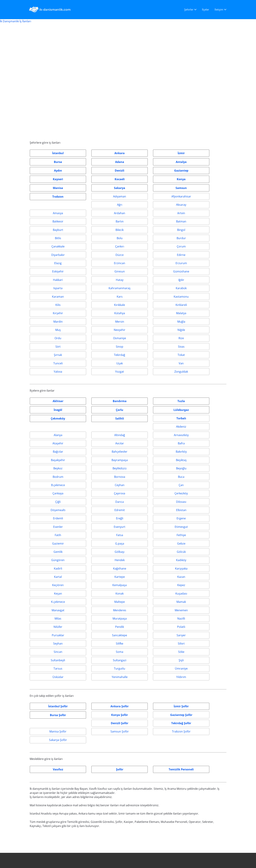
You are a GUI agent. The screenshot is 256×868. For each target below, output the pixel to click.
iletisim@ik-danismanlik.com (151, 763)
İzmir (33, 763)
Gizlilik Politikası (191, 737)
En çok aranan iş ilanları (45, 771)
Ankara (34, 754)
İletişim (219, 9)
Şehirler (189, 9)
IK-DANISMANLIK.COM (50, 860)
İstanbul (35, 746)
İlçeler (206, 9)
